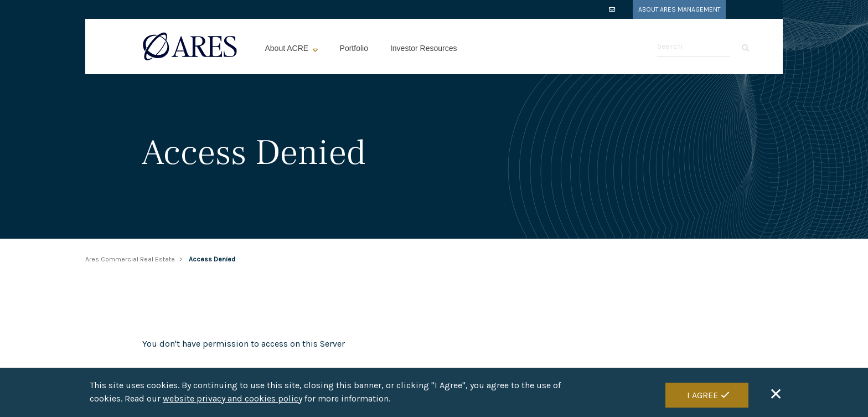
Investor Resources (424, 48)
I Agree (702, 395)
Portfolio (354, 48)
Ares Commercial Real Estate (130, 259)
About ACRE (288, 48)
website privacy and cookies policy (232, 399)
